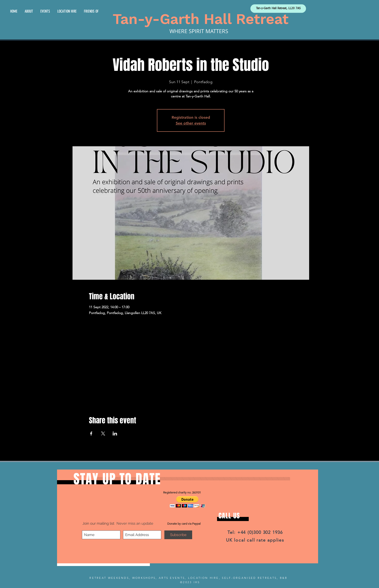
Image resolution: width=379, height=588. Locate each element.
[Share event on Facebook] (91, 434)
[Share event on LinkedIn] (115, 434)
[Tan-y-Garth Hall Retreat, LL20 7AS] (278, 9)
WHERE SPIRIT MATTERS (199, 31)
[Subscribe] (178, 535)
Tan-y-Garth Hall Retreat (201, 19)
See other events (191, 123)
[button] (187, 502)
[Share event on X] (103, 434)
